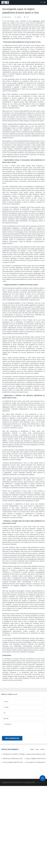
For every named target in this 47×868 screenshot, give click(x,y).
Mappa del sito (40, 782)
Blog (37, 749)
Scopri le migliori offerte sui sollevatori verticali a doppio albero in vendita (36, 759)
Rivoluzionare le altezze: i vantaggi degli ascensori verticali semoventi (14, 754)
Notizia (32, 749)
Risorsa (43, 749)
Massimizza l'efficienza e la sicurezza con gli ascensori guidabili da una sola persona (13, 759)
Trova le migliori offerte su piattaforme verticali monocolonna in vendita (13, 762)
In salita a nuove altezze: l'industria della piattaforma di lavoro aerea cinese (36, 754)
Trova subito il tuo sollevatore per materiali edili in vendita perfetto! (36, 762)
